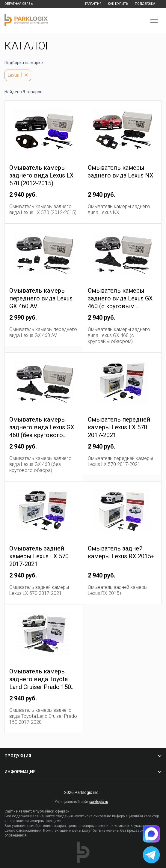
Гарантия (90, 4)
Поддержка (144, 4)
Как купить (116, 4)
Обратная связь (19, 4)
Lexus (13, 76)
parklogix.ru (99, 802)
